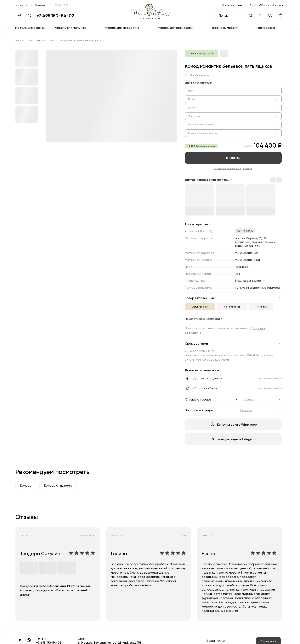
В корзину (233, 158)
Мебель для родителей (175, 28)
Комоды (26, 485)
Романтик (261, 307)
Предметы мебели (225, 28)
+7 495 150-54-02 (55, 15)
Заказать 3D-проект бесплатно (267, 5)
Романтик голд (232, 307)
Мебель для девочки (30, 28)
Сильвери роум (200, 307)
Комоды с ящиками (58, 485)
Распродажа (266, 28)
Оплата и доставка (233, 5)
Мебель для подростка (122, 28)
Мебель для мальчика (71, 28)
